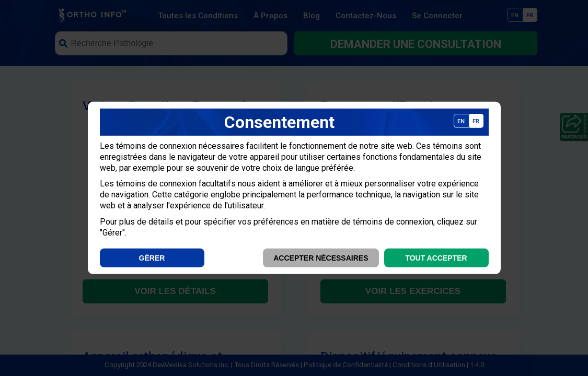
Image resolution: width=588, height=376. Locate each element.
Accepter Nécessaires (321, 258)
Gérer (152, 258)
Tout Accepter (436, 258)
